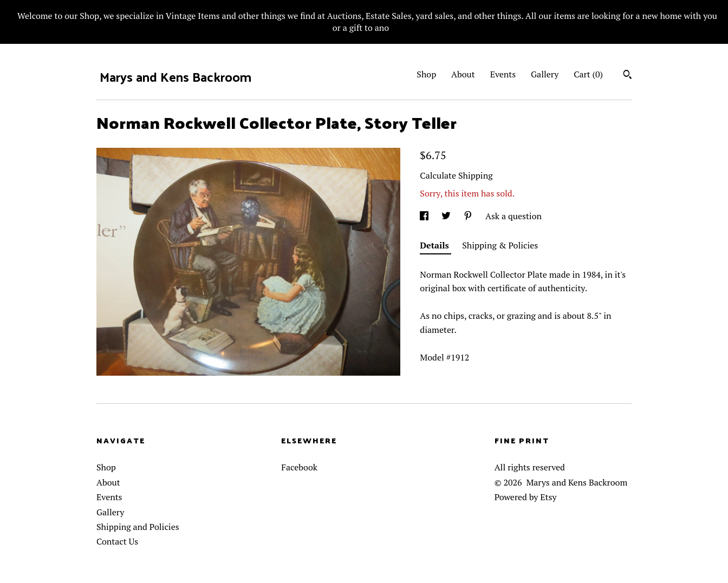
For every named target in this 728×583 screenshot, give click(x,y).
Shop (426, 74)
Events (503, 74)
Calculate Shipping (456, 175)
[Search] (628, 76)
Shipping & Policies (500, 245)
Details (435, 245)
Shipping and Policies (138, 527)
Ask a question (513, 216)
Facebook (299, 467)
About (463, 74)
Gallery (545, 74)
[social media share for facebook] (425, 216)
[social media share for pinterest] (469, 216)
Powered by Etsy (526, 497)
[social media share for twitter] (447, 216)
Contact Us (117, 541)
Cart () (588, 74)
